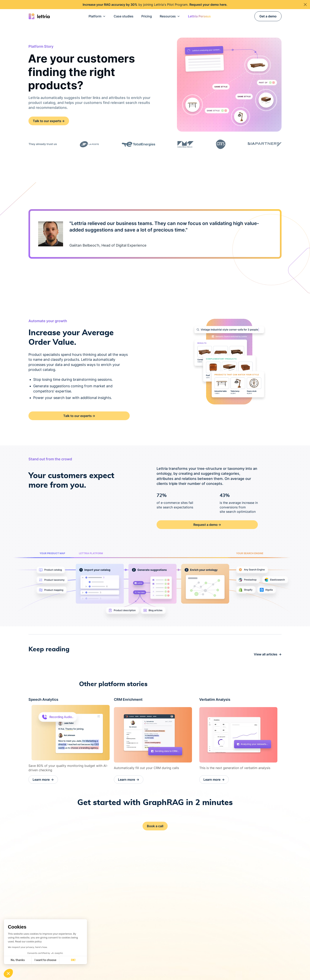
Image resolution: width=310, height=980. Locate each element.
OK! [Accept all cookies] (73, 960)
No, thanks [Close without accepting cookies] (18, 960)
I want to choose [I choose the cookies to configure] (45, 960)
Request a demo (207, 525)
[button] (97, 16)
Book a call (155, 826)
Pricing (147, 16)
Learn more (43, 780)
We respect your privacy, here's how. (28, 947)
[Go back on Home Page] (39, 16)
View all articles (268, 654)
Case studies (124, 16)
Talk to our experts (49, 121)
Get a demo (268, 16)
